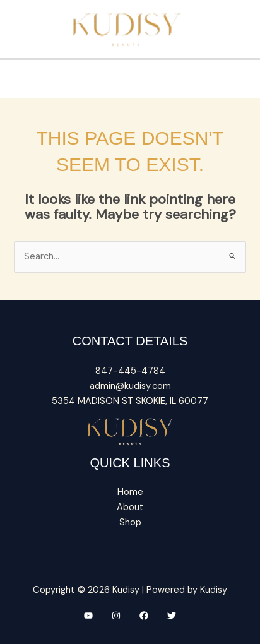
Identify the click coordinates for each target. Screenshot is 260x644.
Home (130, 492)
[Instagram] (116, 616)
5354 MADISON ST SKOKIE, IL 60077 (130, 401)
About (130, 507)
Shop (130, 522)
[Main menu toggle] (130, 73)
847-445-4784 (130, 371)
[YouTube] (88, 616)
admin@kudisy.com (130, 386)
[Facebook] (144, 616)
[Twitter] (172, 616)
